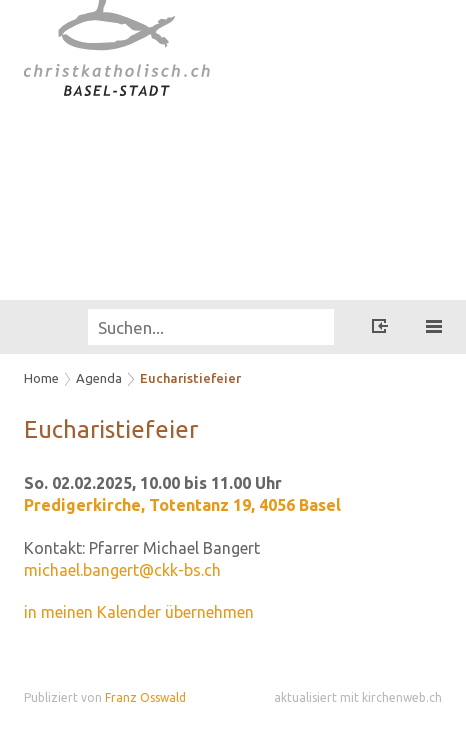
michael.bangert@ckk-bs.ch (122, 570)
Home (41, 378)
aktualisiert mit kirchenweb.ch (358, 697)
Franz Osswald (145, 697)
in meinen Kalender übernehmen (139, 612)
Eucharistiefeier (190, 378)
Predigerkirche (182, 505)
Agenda (99, 378)
